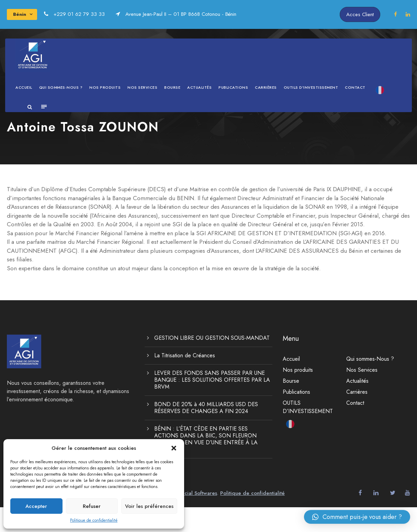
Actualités (199, 87)
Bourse (172, 87)
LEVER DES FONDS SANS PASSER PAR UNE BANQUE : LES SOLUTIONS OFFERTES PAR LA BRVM (212, 405)
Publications (233, 87)
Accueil (24, 87)
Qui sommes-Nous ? (61, 87)
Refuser (92, 506)
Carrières (266, 87)
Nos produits (105, 87)
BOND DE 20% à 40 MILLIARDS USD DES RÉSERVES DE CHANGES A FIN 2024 (206, 432)
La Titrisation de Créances (185, 380)
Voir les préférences (149, 506)
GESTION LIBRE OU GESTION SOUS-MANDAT (212, 363)
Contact (355, 87)
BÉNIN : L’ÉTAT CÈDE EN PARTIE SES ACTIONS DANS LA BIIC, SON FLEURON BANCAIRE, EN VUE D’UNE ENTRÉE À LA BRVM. (206, 464)
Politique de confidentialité (94, 520)
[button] (174, 448)
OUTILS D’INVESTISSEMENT (311, 87)
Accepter (36, 506)
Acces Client (360, 14)
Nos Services (142, 87)
